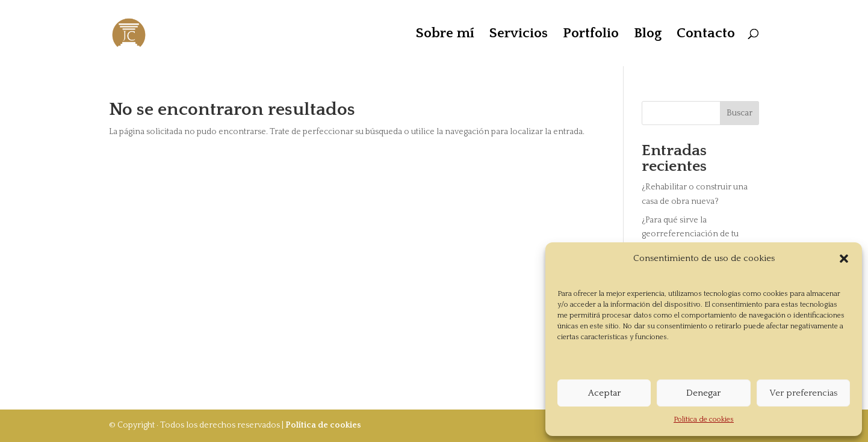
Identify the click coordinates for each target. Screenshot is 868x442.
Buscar (739, 113)
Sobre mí (445, 35)
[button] (844, 259)
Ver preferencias (803, 393)
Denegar (703, 393)
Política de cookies (704, 419)
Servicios (519, 35)
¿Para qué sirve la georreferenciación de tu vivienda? (690, 235)
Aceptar (604, 393)
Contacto (706, 35)
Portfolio (591, 35)
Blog (648, 35)
